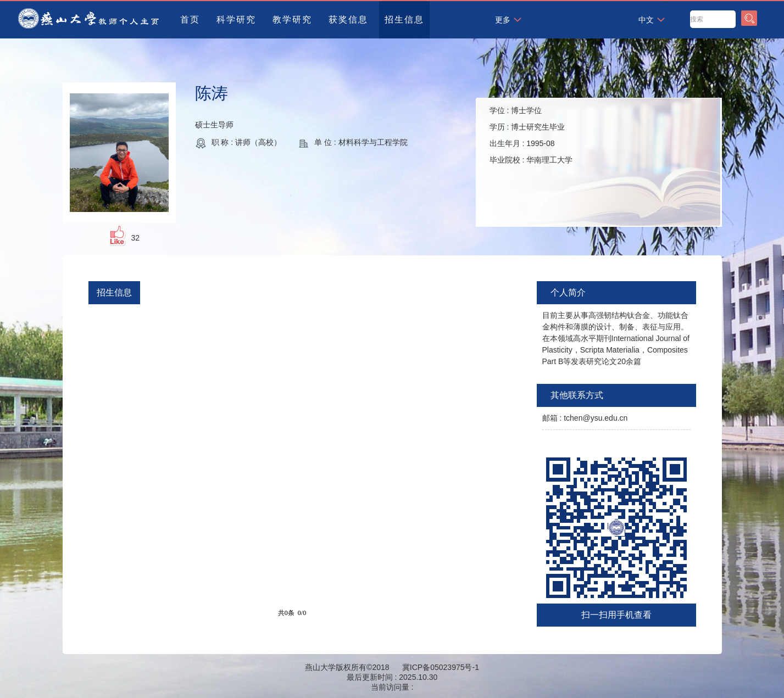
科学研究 (236, 19)
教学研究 (292, 19)
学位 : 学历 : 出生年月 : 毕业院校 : (531, 135)
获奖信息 (348, 19)
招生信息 (404, 19)
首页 (190, 19)
